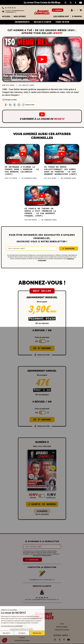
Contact (22, 637)
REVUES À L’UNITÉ (43, 22)
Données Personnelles (22, 640)
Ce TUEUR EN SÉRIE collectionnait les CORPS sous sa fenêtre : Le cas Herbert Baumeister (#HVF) (61, 171)
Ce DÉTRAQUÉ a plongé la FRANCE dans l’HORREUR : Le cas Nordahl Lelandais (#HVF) (22, 171)
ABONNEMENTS (22, 22)
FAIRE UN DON (62, 22)
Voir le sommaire (42, 514)
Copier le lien (28, 105)
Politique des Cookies (62, 630)
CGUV (62, 624)
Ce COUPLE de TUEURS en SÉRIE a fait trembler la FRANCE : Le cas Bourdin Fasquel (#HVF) (40, 212)
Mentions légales (62, 627)
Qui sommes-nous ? (22, 635)
